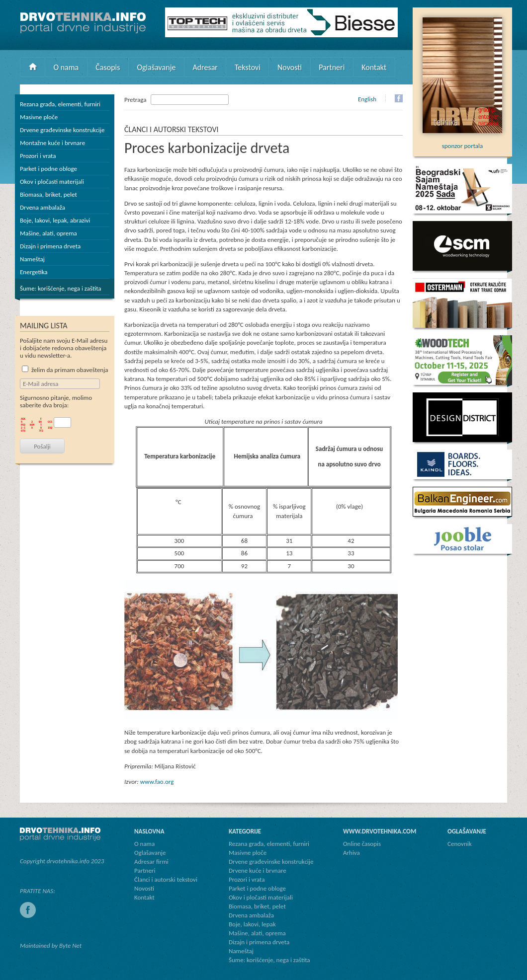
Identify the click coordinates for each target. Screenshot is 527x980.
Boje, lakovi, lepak (252, 924)
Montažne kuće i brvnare (52, 143)
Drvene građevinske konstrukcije (62, 130)
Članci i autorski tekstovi (166, 879)
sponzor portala (462, 142)
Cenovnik (460, 844)
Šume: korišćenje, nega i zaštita (61, 288)
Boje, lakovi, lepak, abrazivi (55, 220)
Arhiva (351, 853)
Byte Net (70, 945)
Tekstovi (248, 67)
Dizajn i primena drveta (50, 246)
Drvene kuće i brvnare (258, 870)
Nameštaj (32, 259)
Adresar (205, 67)
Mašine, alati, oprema (48, 233)
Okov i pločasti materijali (52, 182)
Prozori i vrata (38, 156)
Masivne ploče (39, 117)
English (367, 99)
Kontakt (374, 67)
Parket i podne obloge (48, 169)
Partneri (332, 67)
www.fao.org (157, 782)
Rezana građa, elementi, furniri (60, 104)
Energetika (34, 272)
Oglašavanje (156, 67)
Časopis (108, 67)
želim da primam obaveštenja (65, 370)
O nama (66, 67)
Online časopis (362, 844)
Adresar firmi (151, 862)
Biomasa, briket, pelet (48, 194)
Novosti (290, 67)
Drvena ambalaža (43, 207)
